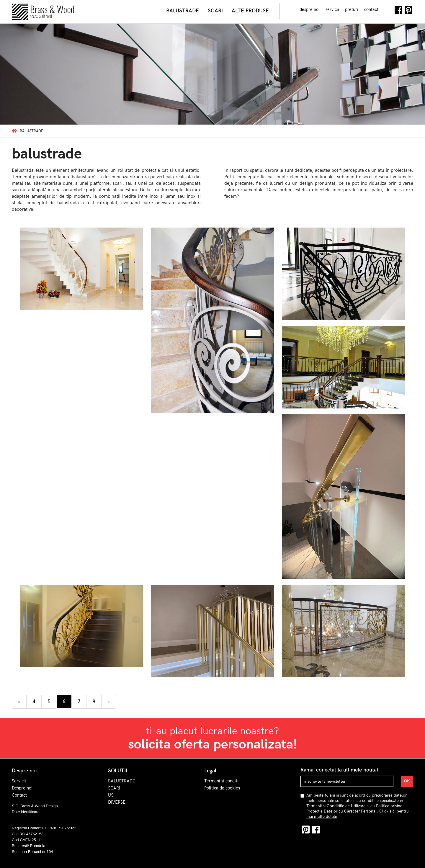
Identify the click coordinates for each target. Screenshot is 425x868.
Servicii (19, 781)
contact (371, 9)
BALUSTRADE (122, 781)
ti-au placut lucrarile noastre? (213, 739)
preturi (352, 9)
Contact (19, 795)
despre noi (310, 9)
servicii (332, 9)
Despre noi (22, 788)
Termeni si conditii (222, 781)
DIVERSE (117, 802)
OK (407, 781)
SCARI (114, 788)
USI (111, 795)
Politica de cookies (222, 788)
